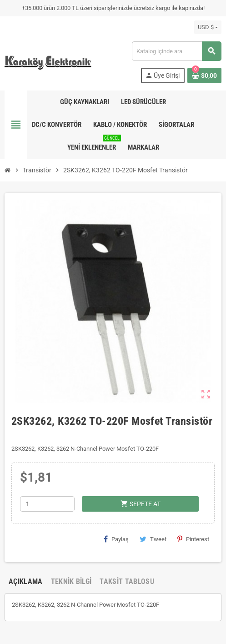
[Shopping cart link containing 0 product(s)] (204, 75)
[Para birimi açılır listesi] (208, 27)
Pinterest (193, 539)
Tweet (153, 539)
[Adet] (47, 504)
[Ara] (176, 51)
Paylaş (116, 539)
